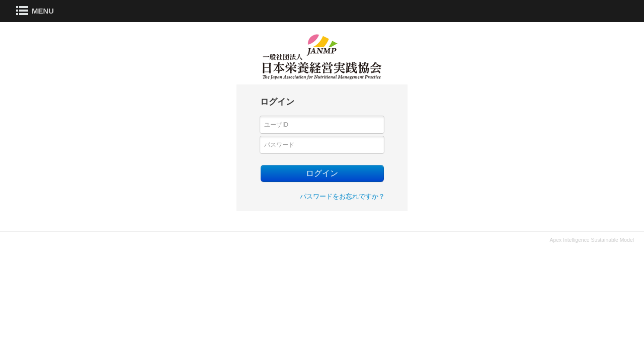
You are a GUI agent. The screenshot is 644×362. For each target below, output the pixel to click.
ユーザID (276, 125)
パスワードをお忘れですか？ (342, 196)
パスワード (279, 145)
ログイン (322, 173)
